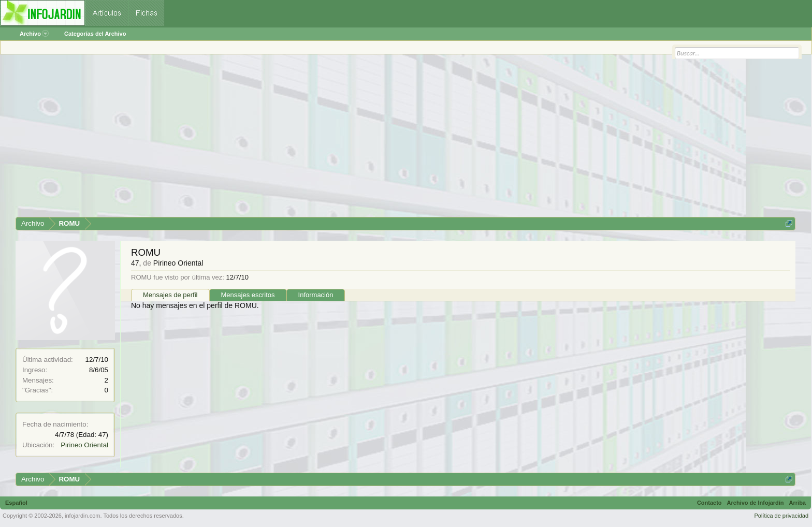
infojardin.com (82, 516)
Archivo (34, 34)
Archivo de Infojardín (756, 503)
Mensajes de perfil (170, 295)
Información (316, 295)
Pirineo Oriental (84, 445)
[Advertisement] (326, 139)
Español (16, 503)
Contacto (709, 503)
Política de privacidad (781, 516)
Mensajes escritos (248, 295)
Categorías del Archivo (95, 34)
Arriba (798, 503)
